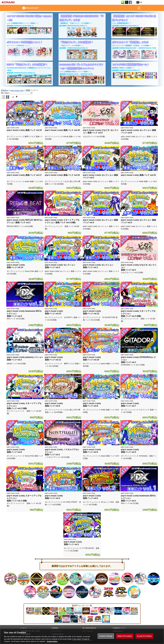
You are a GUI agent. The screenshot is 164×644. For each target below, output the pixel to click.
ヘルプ (24, 628)
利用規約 (55, 628)
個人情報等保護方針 (90, 628)
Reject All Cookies (125, 636)
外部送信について (119, 628)
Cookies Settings (106, 636)
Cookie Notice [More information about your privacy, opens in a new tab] (52, 641)
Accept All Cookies (144, 636)
